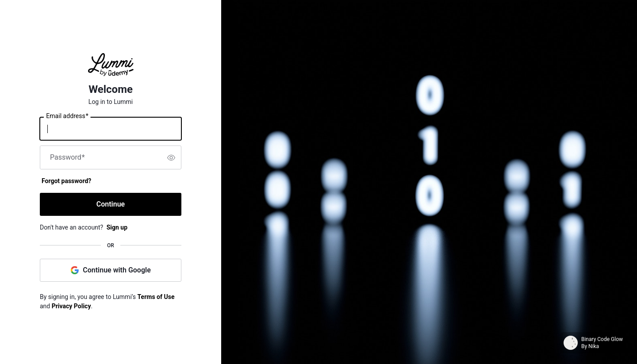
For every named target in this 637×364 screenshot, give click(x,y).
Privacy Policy (71, 306)
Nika (594, 346)
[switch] (171, 157)
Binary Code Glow (602, 339)
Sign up (117, 227)
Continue (111, 204)
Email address (67, 116)
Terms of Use (156, 297)
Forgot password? (66, 181)
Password (67, 157)
